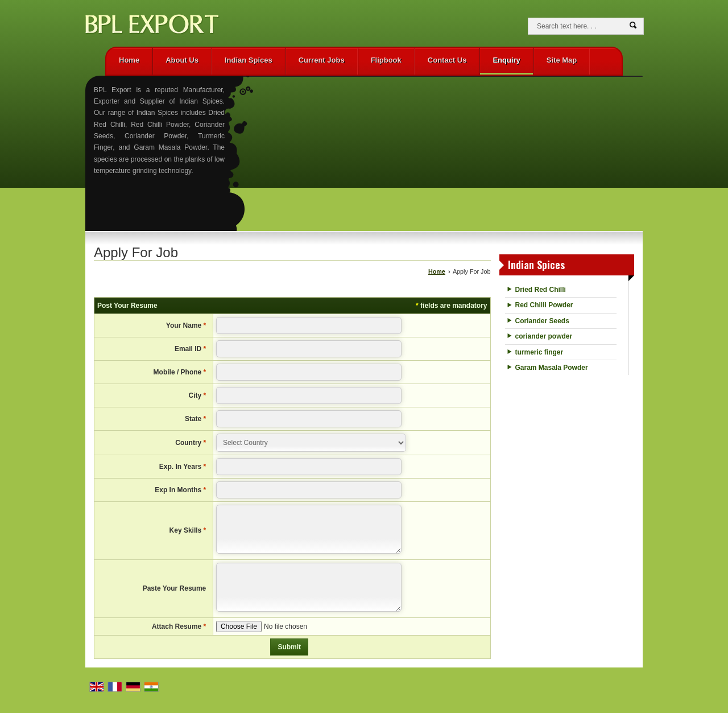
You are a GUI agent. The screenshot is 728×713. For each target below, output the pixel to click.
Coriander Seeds (542, 321)
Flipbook (386, 60)
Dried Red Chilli (541, 290)
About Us (182, 60)
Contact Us (447, 60)
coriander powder (544, 336)
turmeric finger (539, 352)
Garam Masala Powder (552, 368)
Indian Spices (249, 60)
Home (129, 60)
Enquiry (506, 60)
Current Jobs (322, 60)
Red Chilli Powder (544, 305)
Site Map (562, 60)
